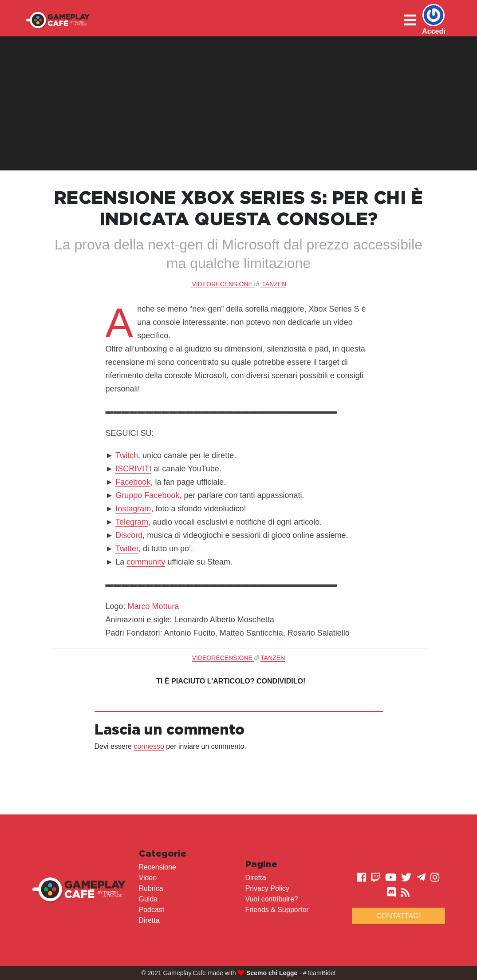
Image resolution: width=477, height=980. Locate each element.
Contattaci (398, 916)
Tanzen (274, 284)
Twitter (127, 549)
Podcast (152, 910)
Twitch (127, 455)
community (146, 562)
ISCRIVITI (133, 469)
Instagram (133, 509)
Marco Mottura (154, 606)
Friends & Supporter (277, 910)
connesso (149, 746)
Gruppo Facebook (147, 495)
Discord (129, 535)
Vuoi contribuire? (272, 899)
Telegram (132, 522)
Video (148, 878)
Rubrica (151, 888)
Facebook (133, 482)
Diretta (149, 920)
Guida (148, 899)
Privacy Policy (268, 888)
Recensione (158, 867)
